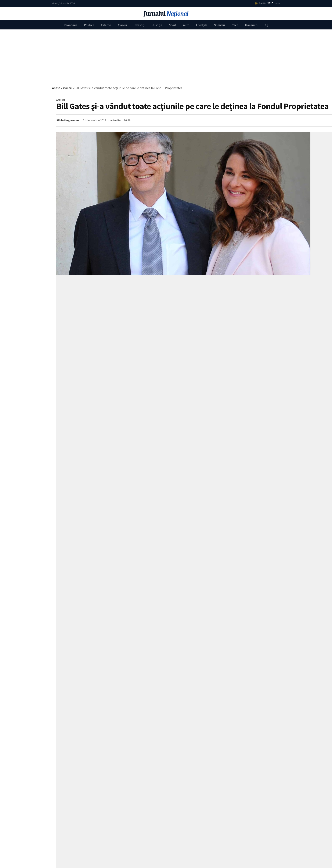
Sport (173, 25)
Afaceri (122, 25)
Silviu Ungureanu (68, 121)
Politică (89, 25)
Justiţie (157, 25)
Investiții (139, 25)
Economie (71, 25)
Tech (235, 25)
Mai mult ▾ (252, 25)
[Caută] (266, 25)
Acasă (56, 88)
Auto (186, 25)
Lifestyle (202, 25)
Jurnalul (166, 14)
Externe (106, 25)
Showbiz (220, 25)
